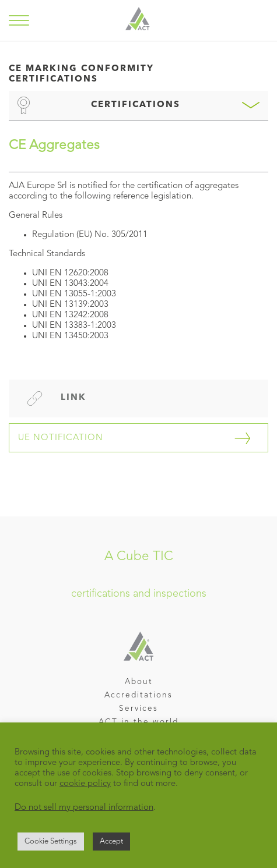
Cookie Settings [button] (51, 842)
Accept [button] (111, 842)
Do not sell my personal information (84, 808)
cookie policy (85, 784)
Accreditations (138, 695)
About (139, 682)
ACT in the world (138, 722)
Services (138, 709)
